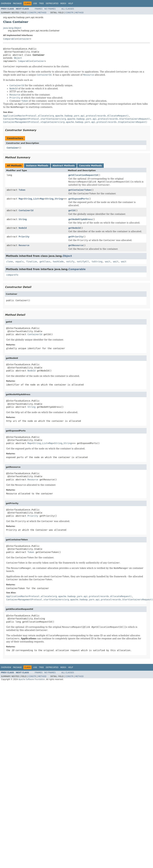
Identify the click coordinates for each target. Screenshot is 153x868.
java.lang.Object (12, 28)
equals (20, 262)
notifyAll (83, 262)
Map (21, 199)
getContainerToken (80, 190)
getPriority (76, 237)
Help (71, 3)
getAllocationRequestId (83, 175)
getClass (45, 262)
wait (108, 262)
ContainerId (26, 210)
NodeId (23, 228)
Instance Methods (37, 166)
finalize (31, 262)
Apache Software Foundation (32, 679)
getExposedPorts (78, 199)
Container (24, 39)
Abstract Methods (64, 166)
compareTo (12, 275)
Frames (39, 9)
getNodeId (74, 228)
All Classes (68, 9)
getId (72, 210)
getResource (76, 245)
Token (22, 190)
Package (17, 3)
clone (10, 262)
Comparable (10, 39)
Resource (24, 245)
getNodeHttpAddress (80, 219)
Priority (24, 237)
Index (63, 3)
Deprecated (52, 3)
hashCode (58, 262)
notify (70, 262)
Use (35, 3)
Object (18, 58)
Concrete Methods (90, 166)
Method (42, 13)
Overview (6, 3)
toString (97, 262)
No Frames (50, 9)
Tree (41, 3)
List (36, 199)
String (28, 199)
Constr (32, 13)
